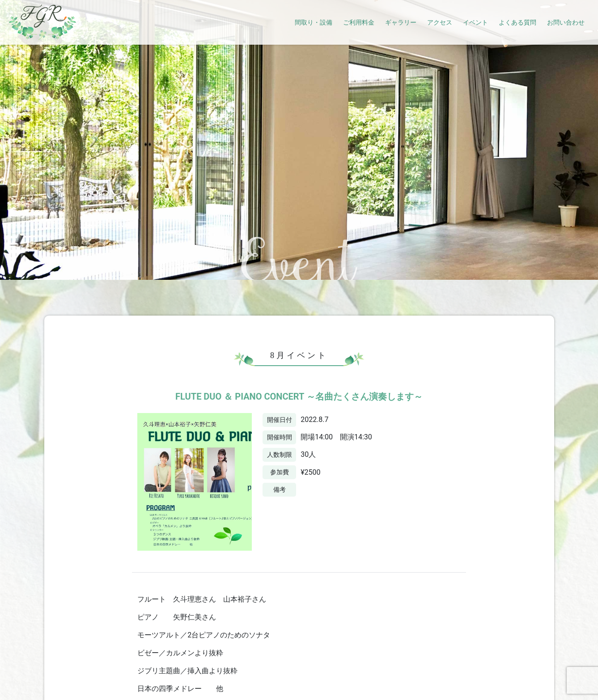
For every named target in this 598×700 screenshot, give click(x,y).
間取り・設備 (314, 22)
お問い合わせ (566, 22)
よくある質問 (517, 22)
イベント (475, 22)
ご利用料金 (359, 22)
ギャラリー (401, 22)
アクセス (440, 22)
